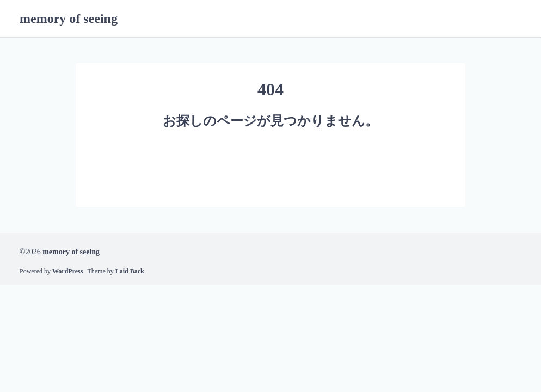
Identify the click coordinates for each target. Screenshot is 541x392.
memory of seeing (69, 19)
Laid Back (130, 271)
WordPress (67, 271)
